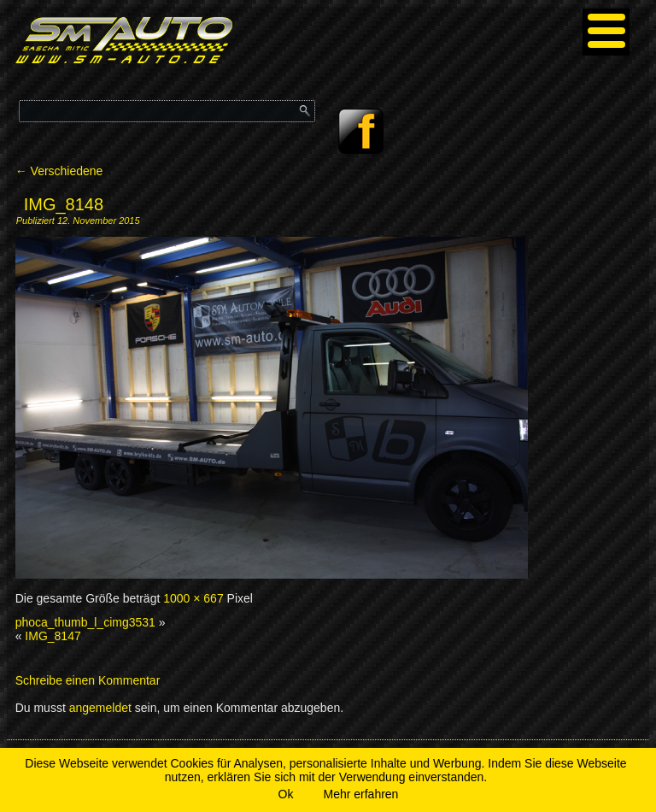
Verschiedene (59, 171)
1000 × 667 (193, 598)
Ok (286, 794)
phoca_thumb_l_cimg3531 (85, 622)
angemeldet (100, 708)
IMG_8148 (64, 204)
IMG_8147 (53, 636)
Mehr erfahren (360, 794)
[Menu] (606, 32)
